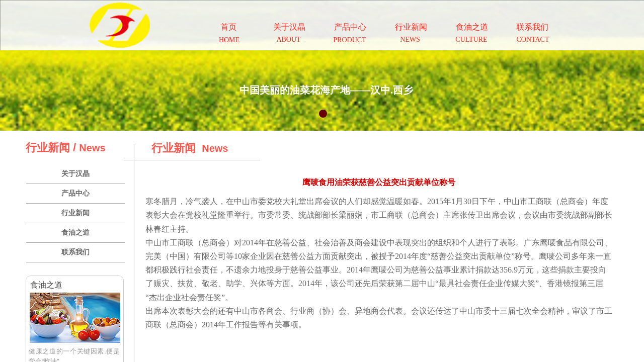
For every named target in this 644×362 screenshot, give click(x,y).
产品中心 (75, 193)
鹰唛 (548, 243)
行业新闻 (75, 213)
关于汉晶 (75, 174)
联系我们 (75, 252)
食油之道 (75, 233)
